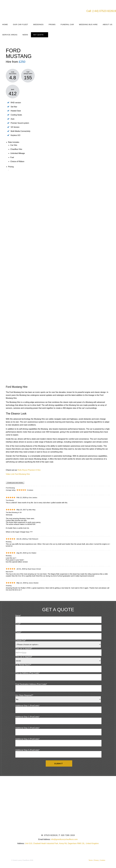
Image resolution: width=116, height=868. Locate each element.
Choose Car (21, 640)
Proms (52, 24)
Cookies (103, 860)
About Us (107, 24)
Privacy (96, 860)
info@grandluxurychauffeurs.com (64, 839)
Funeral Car (67, 24)
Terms (91, 860)
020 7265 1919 (67, 835)
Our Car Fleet (21, 24)
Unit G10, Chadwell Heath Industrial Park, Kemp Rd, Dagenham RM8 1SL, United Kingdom (62, 843)
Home (5, 24)
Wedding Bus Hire (88, 24)
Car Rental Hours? (23, 665)
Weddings (38, 24)
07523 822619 (49, 835)
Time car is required (24, 657)
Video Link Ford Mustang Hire (18, 474)
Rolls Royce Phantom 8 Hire (29, 470)
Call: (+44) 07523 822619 (101, 11)
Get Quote (38, 35)
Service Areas (10, 35)
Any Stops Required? (24, 695)
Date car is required (24, 648)
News (25, 35)
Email (18, 624)
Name (18, 616)
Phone (18, 632)
